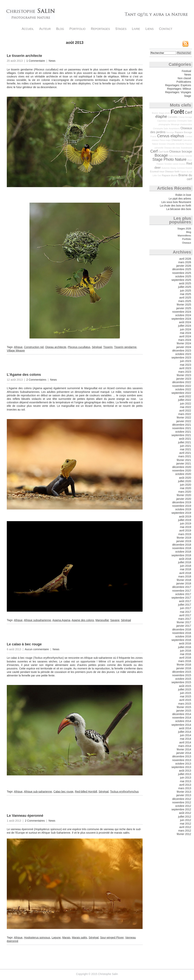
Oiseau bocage (185, 117)
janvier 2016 (184, 668)
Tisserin (108, 347)
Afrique (18, 347)
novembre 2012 (182, 802)
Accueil (28, 29)
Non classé (184, 78)
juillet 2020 (185, 481)
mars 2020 (185, 492)
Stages (121, 29)
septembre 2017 (181, 598)
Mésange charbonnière (181, 124)
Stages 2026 (184, 229)
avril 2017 (185, 615)
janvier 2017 (184, 626)
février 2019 (184, 538)
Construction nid (34, 347)
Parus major (165, 140)
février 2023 (184, 375)
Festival (186, 71)
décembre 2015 (182, 672)
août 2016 (185, 643)
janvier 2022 (184, 421)
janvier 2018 (184, 583)
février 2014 (184, 749)
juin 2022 (186, 404)
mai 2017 (185, 612)
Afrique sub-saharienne (38, 792)
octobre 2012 (183, 806)
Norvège (170, 132)
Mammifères (184, 236)
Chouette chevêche (176, 144)
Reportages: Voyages (178, 92)
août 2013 (185, 771)
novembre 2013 (182, 760)
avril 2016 (185, 658)
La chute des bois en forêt (175, 206)
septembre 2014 (181, 725)
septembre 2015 (181, 682)
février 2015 (184, 707)
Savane (115, 620)
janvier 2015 (184, 711)
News (52, 61)
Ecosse (162, 144)
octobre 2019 (183, 509)
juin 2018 (186, 566)
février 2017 (184, 622)
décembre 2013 (182, 756)
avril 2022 (185, 411)
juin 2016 (186, 651)
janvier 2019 (184, 541)
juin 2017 (186, 608)
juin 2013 (186, 778)
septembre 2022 (181, 393)
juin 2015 (186, 693)
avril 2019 (185, 530)
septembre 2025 (181, 280)
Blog (60, 29)
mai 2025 (185, 294)
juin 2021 (186, 446)
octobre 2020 (183, 474)
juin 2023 (186, 361)
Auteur (45, 29)
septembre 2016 (181, 640)
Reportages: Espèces (178, 85)
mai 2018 (185, 569)
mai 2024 (185, 333)
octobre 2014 (183, 721)
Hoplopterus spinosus (37, 937)
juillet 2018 (185, 562)
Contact (166, 29)
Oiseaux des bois (172, 148)
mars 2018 (185, 576)
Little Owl (157, 175)
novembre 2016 (182, 633)
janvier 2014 (184, 753)
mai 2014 (185, 739)
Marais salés (79, 937)
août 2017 (185, 601)
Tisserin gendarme (125, 347)
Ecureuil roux (157, 172)
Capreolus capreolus (167, 121)
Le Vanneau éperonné (25, 816)
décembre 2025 (182, 269)
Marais (66, 937)
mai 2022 (185, 407)
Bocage (161, 155)
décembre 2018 (182, 545)
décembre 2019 (182, 502)
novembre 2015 (182, 675)
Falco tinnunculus (177, 156)
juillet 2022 (185, 400)
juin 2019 (186, 523)
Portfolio (78, 29)
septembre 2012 (181, 809)
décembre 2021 (182, 425)
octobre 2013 (183, 764)
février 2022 (184, 418)
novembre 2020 (182, 470)
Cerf (154, 151)
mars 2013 (185, 788)
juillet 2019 (185, 520)
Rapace (160, 164)
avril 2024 (185, 336)
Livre (136, 29)
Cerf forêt (163, 152)
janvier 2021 (184, 464)
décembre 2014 (182, 714)
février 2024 (184, 343)
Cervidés (173, 117)
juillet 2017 (185, 605)
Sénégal (97, 347)
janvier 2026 (184, 266)
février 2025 (184, 305)
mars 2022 (185, 414)
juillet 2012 (185, 817)
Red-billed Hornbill (86, 792)
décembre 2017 (182, 587)
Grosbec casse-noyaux (175, 164)
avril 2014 (185, 742)
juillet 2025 (185, 287)
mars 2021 (185, 456)
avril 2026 (185, 259)
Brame (155, 113)
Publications (184, 82)
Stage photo (164, 113)
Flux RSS (185, 44)
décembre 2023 (182, 351)
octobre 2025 (183, 276)
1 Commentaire (36, 61)
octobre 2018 (183, 552)
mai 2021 (185, 449)
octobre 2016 (183, 636)
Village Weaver (16, 351)
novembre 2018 (182, 548)
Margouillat (102, 620)
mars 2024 (185, 340)
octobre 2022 (183, 389)
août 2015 (185, 686)
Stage (188, 96)
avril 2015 (185, 700)
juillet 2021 (185, 442)
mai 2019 (185, 527)
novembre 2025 (182, 273)
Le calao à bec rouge (24, 644)
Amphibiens (174, 128)
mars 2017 (185, 619)
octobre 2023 (183, 354)
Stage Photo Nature (170, 159)
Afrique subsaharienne (37, 620)
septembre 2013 (181, 767)
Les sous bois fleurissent (176, 202)
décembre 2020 (182, 467)
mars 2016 (185, 661)
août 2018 (185, 559)
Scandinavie (186, 148)
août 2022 (185, 396)
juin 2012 (186, 820)
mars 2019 (185, 534)
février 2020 (184, 495)
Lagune (56, 937)
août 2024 (185, 322)
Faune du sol (186, 172)
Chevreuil (177, 140)
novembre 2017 (182, 591)
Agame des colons (83, 620)
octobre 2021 (183, 432)
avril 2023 (185, 368)
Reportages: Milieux (179, 89)
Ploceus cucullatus (79, 347)
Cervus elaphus (171, 136)
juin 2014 (186, 735)
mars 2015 (185, 704)
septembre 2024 (181, 319)
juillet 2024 (185, 326)
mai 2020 (185, 488)
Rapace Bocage (183, 132)
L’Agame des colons (24, 375)
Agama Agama (61, 620)
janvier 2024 (184, 347)
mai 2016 (185, 654)
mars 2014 (185, 746)
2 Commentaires (36, 380)
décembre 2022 (182, 382)
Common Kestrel (184, 168)
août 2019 (185, 516)
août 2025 (185, 283)
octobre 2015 (183, 679)
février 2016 (184, 665)
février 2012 (184, 834)
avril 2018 (185, 573)
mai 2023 (185, 365)
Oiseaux (187, 243)
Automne (166, 168)
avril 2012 (185, 827)
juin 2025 (186, 291)
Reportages (100, 29)
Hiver (190, 160)
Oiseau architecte (56, 347)
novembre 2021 (182, 428)
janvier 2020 (184, 499)
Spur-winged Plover (112, 937)
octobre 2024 (183, 315)
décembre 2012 (182, 799)
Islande (189, 156)
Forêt (177, 112)
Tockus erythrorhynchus (124, 792)
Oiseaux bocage (181, 151)
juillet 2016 (185, 647)
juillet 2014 (185, 732)
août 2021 (185, 439)
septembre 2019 (181, 513)
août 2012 (185, 813)
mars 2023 (185, 372)
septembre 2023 (181, 358)
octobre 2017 (183, 594)
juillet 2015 (185, 689)
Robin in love (183, 195)
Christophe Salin (30, 14)
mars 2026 (185, 262)
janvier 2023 (184, 379)
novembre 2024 (182, 312)
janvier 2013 (184, 795)
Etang (173, 168)
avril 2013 (185, 785)
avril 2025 (185, 298)
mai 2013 (185, 781)
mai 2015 (185, 696)
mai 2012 (185, 824)
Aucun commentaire (37, 649)
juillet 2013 (185, 774)
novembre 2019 (182, 506)
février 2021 (184, 460)
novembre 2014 (182, 718)
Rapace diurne (170, 175)
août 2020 (185, 478)
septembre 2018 (181, 555)
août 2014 (185, 728)
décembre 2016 (182, 629)
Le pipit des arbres (180, 199)
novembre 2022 (182, 386)
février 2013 (184, 792)
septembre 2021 (181, 435)
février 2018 (184, 580)
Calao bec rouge (64, 792)
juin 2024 (186, 329)
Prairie (153, 136)
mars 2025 (185, 301)
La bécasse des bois (179, 209)
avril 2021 (185, 453)
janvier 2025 (184, 308)
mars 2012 (185, 831)
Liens (150, 29)
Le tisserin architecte (24, 56)
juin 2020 (186, 485)
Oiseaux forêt (172, 172)
